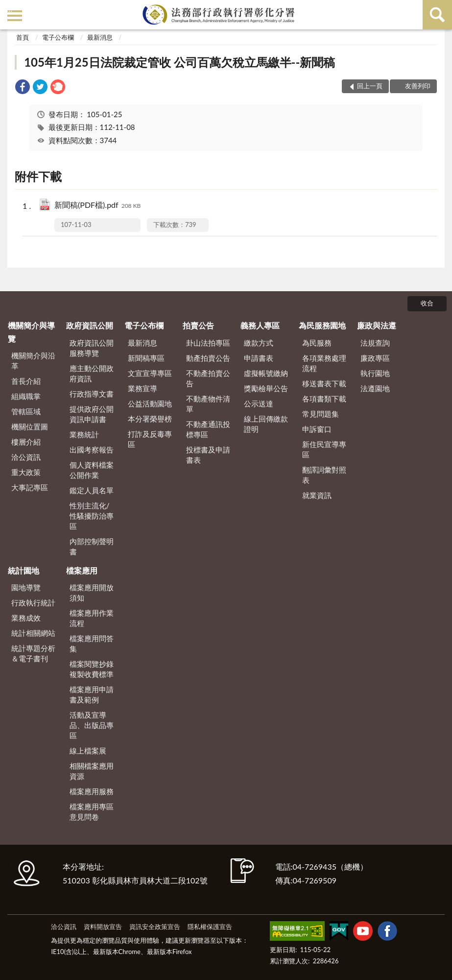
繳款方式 (259, 343)
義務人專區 (260, 325)
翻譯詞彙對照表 (324, 475)
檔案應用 (82, 570)
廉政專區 (375, 358)
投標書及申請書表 (208, 455)
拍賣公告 (198, 325)
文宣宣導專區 (150, 373)
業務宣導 (143, 388)
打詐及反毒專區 (150, 439)
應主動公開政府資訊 (92, 373)
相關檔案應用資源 (92, 771)
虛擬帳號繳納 (266, 373)
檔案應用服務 (92, 791)
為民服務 (317, 343)
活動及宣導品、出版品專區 (92, 725)
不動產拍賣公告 (208, 378)
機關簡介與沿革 (33, 361)
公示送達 (259, 403)
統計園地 (24, 570)
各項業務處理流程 (324, 363)
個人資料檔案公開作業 (92, 470)
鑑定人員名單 (92, 490)
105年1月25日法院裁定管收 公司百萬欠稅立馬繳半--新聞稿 (179, 62)
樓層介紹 (26, 442)
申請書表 (259, 358)
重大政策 (26, 472)
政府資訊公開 (90, 325)
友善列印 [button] (418, 86)
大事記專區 (30, 487)
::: (9, 9)
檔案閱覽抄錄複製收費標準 (92, 669)
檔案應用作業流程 (92, 618)
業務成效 (26, 618)
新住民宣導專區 (324, 449)
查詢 (437, 15)
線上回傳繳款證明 (266, 424)
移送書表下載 (324, 383)
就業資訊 (317, 495)
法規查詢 (375, 343)
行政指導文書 (92, 394)
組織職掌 (26, 396)
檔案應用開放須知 (92, 592)
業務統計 (84, 434)
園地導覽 (26, 587)
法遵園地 (375, 388)
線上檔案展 (88, 751)
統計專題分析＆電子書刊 (33, 653)
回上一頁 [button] (370, 86)
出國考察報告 (92, 450)
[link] (23, 88)
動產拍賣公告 (208, 358)
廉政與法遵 (377, 325)
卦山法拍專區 (208, 343)
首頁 (23, 37)
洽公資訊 (26, 457)
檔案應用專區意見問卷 (92, 812)
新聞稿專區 (146, 358)
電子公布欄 (58, 37)
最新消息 (100, 37)
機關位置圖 (30, 427)
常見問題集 (321, 414)
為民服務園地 (322, 325)
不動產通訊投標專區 (208, 429)
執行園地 (375, 373)
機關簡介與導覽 (31, 332)
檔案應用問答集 (92, 643)
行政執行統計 (33, 603)
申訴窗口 (317, 429)
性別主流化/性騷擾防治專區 (92, 516)
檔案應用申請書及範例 (92, 694)
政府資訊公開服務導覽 (92, 348)
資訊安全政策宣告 (155, 927)
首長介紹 (26, 381)
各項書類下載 (324, 399)
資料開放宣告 (103, 927)
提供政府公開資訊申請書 (92, 414)
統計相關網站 (33, 633)
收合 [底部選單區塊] (427, 303)
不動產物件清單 (208, 404)
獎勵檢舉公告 (266, 388)
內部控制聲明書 (92, 546)
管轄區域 (26, 411)
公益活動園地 (150, 403)
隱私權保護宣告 (210, 927)
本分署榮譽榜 (150, 419)
